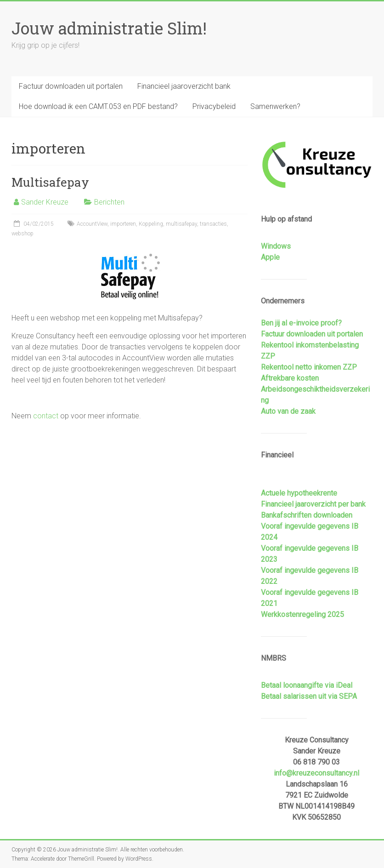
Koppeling (151, 224)
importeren (123, 224)
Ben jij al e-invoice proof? (301, 323)
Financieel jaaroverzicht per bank (313, 504)
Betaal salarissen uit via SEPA (309, 696)
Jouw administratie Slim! (109, 28)
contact (46, 416)
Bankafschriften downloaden (307, 515)
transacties (213, 224)
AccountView (92, 224)
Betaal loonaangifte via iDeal (307, 685)
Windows (276, 246)
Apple (270, 257)
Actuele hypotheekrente (299, 493)
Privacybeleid (214, 106)
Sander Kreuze (45, 202)
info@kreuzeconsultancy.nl (316, 773)
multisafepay (181, 224)
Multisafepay (50, 182)
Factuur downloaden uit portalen (71, 86)
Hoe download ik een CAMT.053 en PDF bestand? (98, 106)
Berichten (109, 202)
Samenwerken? (275, 106)
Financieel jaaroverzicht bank (184, 86)
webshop (23, 234)
